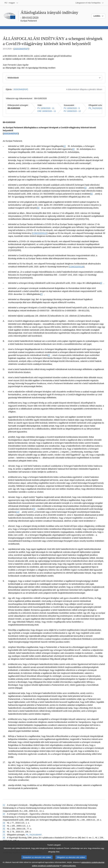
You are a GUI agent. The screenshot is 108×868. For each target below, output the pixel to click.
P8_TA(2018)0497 (34, 835)
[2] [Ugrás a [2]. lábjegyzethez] (74, 149)
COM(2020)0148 (76, 267)
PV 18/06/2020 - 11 (46, 108)
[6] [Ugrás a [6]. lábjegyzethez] (101, 283)
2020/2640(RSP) (21, 49)
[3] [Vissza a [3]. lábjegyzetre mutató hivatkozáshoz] (4, 823)
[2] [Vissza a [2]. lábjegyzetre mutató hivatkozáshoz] (4, 814)
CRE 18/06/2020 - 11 (47, 111)
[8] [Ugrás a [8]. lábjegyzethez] (49, 355)
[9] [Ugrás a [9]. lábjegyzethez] (34, 509)
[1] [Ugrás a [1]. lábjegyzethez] (65, 146)
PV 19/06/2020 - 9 (72, 108)
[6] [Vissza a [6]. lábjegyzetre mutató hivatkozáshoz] (4, 832)
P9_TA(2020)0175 (97, 108)
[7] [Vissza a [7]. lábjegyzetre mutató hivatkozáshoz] (4, 835)
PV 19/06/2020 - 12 (72, 111)
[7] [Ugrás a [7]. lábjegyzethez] (41, 294)
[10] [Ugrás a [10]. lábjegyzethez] (18, 512)
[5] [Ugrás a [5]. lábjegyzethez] (38, 208)
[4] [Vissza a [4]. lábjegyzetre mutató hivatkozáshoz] (4, 826)
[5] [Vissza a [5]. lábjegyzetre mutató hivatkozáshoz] (4, 829)
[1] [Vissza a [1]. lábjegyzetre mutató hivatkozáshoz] (4, 805)
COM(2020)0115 (40, 233)
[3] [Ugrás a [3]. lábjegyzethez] (85, 188)
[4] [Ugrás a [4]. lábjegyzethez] (92, 194)
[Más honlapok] (90, 3)
